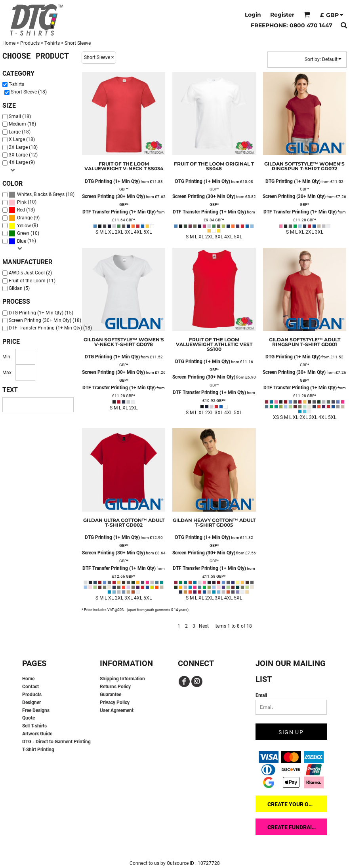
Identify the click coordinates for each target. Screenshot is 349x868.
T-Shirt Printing (38, 750)
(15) (22, 241)
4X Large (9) (22, 162)
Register (282, 15)
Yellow (24, 226)
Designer (31, 702)
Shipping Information (122, 679)
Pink (22, 202)
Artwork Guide (37, 734)
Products (30, 43)
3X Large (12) (23, 155)
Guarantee (111, 695)
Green (23, 233)
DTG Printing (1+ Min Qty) (112, 181)
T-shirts (52, 43)
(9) (24, 218)
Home (9, 43)
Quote (29, 718)
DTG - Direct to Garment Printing (56, 742)
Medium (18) (22, 124)
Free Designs (36, 710)
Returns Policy (115, 687)
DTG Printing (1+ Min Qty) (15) (41, 313)
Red (21, 210)
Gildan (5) (19, 288)
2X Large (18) (23, 147)
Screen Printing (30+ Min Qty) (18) (45, 320)
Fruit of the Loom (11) (32, 281)
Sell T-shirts (34, 726)
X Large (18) (22, 139)
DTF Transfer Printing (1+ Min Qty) (119, 212)
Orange (25, 218)
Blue (22, 241)
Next (204, 626)
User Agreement (117, 710)
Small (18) (20, 116)
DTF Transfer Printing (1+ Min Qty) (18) (50, 328)
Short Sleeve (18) (29, 92)
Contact (31, 687)
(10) (23, 203)
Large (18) (20, 132)
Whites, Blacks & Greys (41, 194)
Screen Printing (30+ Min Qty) (113, 196)
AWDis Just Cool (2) (30, 273)
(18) (42, 195)
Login (253, 15)
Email (261, 695)
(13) (22, 210)
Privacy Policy (115, 702)
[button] (307, 14)
